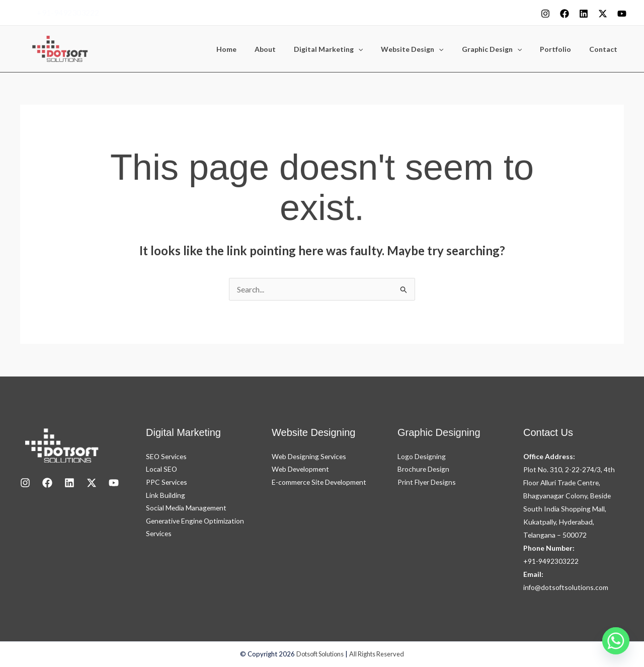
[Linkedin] (584, 14)
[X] (603, 14)
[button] (376, 49)
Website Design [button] (426, 49)
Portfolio (561, 49)
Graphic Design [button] (502, 49)
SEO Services (167, 456)
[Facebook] (565, 14)
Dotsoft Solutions (319, 654)
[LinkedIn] (69, 483)
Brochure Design (424, 469)
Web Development (301, 469)
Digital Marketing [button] (346, 49)
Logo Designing (422, 456)
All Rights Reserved (379, 654)
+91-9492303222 (68, 12)
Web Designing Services (310, 456)
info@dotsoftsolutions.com (566, 587)
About (287, 49)
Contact (605, 49)
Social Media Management (187, 509)
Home (253, 49)
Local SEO (162, 469)
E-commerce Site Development (320, 483)
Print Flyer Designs (427, 483)
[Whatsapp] (616, 641)
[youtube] (622, 14)
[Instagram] (545, 14)
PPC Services (167, 483)
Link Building (166, 496)
